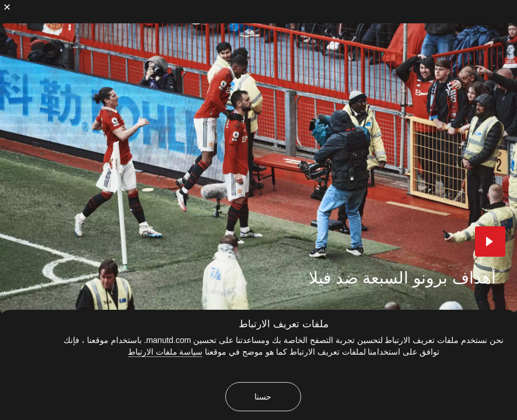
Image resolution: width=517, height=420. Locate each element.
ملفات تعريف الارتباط (283, 324)
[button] (490, 242)
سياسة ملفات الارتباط (165, 352)
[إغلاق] (7, 7)
